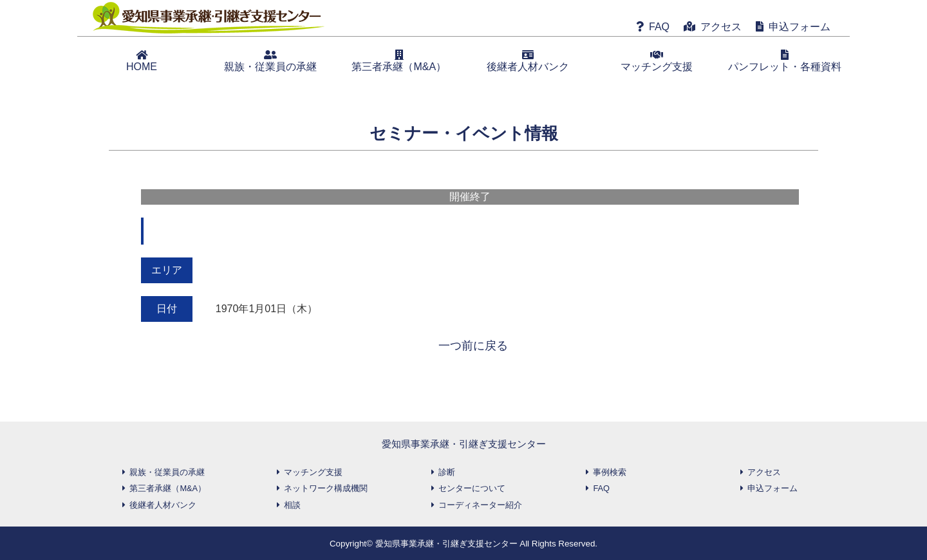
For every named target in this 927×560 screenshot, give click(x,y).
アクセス (721, 27)
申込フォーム (800, 27)
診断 (447, 472)
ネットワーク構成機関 (326, 488)
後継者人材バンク (528, 61)
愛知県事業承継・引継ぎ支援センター (464, 444)
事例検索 (610, 472)
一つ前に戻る (473, 346)
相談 (292, 505)
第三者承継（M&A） (399, 61)
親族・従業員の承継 (270, 61)
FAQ (659, 27)
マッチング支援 (657, 61)
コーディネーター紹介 (480, 505)
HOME (142, 61)
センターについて (472, 488)
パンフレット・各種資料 (785, 61)
